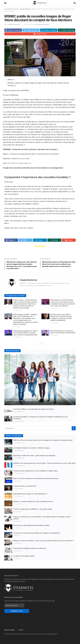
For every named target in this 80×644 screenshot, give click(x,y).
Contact (21, 630)
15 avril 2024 (17, 559)
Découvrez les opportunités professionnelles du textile (31, 526)
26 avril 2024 (18, 544)
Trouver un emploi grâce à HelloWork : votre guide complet (33, 509)
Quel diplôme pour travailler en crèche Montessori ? (30, 494)
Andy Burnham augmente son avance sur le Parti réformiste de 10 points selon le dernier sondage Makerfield (25, 333)
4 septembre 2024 (19, 474)
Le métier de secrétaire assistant (24, 556)
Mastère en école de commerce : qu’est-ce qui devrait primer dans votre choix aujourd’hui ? (43, 541)
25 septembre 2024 (19, 466)
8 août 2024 (17, 481)
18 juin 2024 (17, 522)
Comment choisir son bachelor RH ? (25, 486)
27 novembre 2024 (19, 458)
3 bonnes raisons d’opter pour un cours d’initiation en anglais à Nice (35, 471)
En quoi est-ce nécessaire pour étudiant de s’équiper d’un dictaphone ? (37, 533)
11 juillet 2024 (18, 497)
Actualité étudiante (25, 9)
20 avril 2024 (18, 551)
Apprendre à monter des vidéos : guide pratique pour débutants (34, 456)
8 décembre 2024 (19, 443)
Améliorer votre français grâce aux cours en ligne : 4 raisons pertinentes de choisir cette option (44, 463)
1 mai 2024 (17, 536)
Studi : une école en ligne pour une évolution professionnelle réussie (36, 479)
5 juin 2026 (17, 311)
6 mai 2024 (17, 528)
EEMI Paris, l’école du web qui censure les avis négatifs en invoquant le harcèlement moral (43, 440)
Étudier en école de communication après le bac (22, 401)
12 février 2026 (11, 403)
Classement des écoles (11, 9)
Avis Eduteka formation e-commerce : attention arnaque (31, 448)
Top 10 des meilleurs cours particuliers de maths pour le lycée (34, 409)
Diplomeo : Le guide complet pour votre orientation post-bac (33, 502)
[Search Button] (74, 429)
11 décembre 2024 (19, 422)
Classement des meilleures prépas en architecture (30, 549)
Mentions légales (10, 630)
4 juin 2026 (54, 336)
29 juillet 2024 (18, 489)
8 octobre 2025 (18, 412)
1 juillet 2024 (18, 504)
